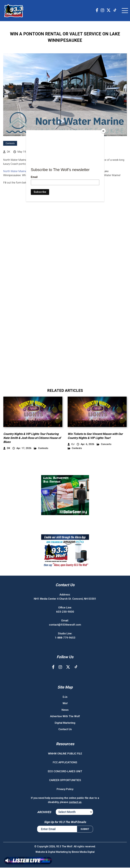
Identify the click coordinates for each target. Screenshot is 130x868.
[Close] (103, 131)
